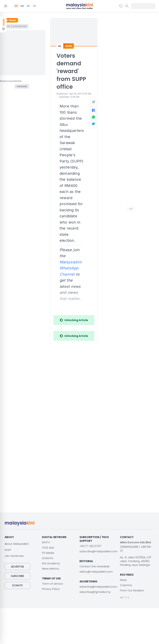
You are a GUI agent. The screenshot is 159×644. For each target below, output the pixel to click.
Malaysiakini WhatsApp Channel (71, 268)
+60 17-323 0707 (90, 546)
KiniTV (46, 542)
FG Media (48, 553)
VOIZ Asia (48, 548)
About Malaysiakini (17, 544)
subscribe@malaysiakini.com (99, 551)
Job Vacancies (14, 556)
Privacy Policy (51, 589)
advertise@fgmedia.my (95, 592)
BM (22, 6)
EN (16, 6)
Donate (18, 585)
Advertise (18, 567)
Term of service (52, 584)
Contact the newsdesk (94, 566)
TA (34, 6)
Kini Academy (51, 563)
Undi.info (48, 558)
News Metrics (51, 569)
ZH (28, 6)
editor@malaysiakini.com (96, 572)
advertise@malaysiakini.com (98, 587)
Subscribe (18, 576)
